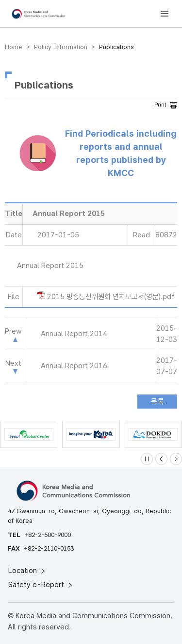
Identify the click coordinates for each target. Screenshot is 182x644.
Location (27, 571)
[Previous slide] (161, 459)
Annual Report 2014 (74, 334)
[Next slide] (176, 459)
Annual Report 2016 (74, 366)
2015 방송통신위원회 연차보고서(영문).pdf (111, 297)
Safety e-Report (41, 585)
